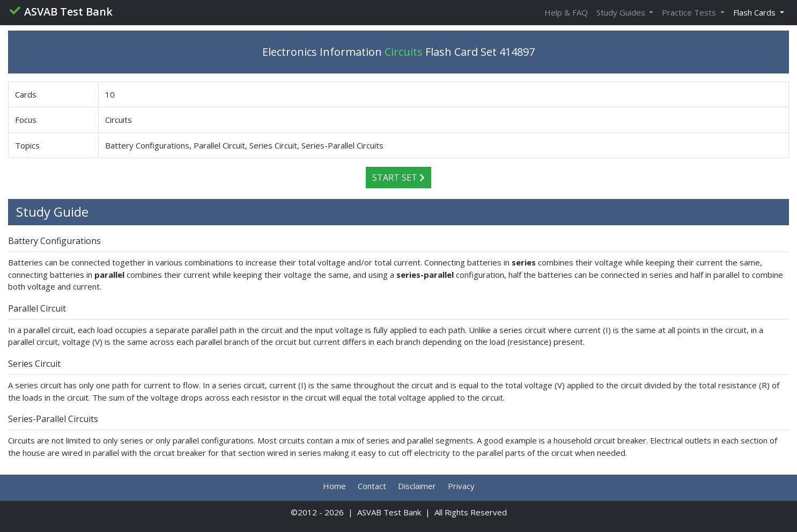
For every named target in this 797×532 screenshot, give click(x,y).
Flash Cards (755, 12)
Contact (372, 486)
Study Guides (622, 12)
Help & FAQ (566, 12)
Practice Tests (690, 12)
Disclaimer (417, 486)
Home (334, 486)
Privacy (461, 486)
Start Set (399, 178)
